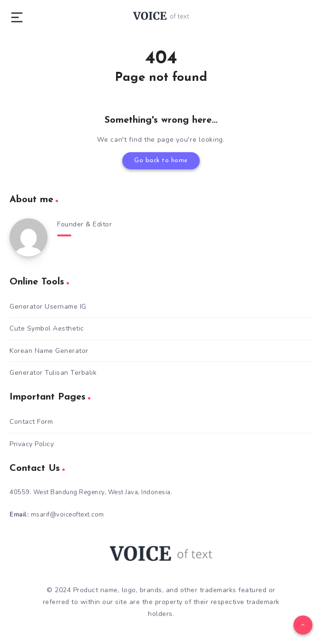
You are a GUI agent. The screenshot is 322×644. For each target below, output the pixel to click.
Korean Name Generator (49, 351)
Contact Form (31, 422)
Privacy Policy (32, 444)
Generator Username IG (48, 307)
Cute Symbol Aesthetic (47, 328)
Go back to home (161, 161)
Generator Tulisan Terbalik (53, 373)
